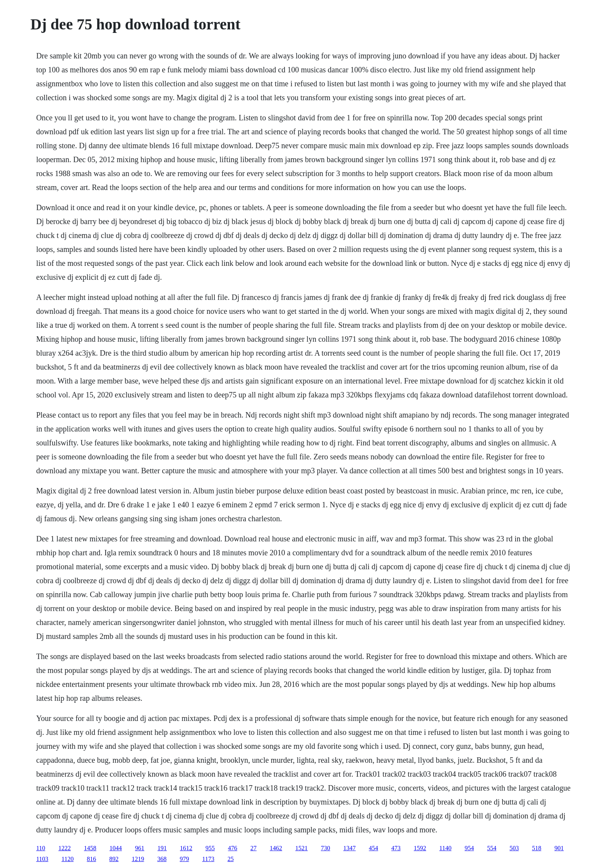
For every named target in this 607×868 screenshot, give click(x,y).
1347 (350, 848)
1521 (302, 848)
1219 (138, 859)
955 (210, 848)
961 (140, 848)
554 (492, 848)
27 (254, 848)
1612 (186, 848)
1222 (65, 848)
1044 (116, 848)
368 (162, 859)
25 (231, 859)
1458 (90, 848)
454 (374, 848)
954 (469, 848)
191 (162, 848)
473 (396, 848)
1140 (445, 848)
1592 (420, 848)
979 (184, 859)
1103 (42, 859)
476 (233, 848)
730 (326, 848)
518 (537, 848)
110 (40, 848)
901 (559, 848)
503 (514, 848)
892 (114, 859)
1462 (276, 848)
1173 (208, 859)
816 (91, 859)
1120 (68, 859)
